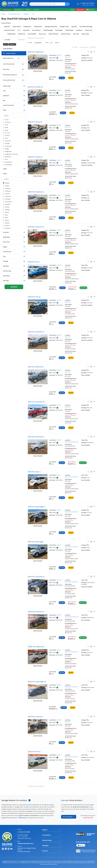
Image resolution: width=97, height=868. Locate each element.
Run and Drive (36, 30)
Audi (5, 125)
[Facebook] (6, 849)
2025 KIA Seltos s (35, 157)
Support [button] (28, 10)
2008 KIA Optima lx (36, 647)
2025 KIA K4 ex (34, 297)
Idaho (6, 218)
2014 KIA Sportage (36, 542)
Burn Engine (59, 30)
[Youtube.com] (11, 849)
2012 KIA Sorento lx (36, 437)
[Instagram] (9, 849)
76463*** (59, 720)
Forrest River (8, 165)
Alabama (7, 188)
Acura (6, 120)
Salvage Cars (27, 27)
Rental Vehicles (66, 34)
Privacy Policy (53, 864)
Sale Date (39, 43)
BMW (6, 128)
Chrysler (6, 144)
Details (71, 78)
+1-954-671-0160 (87, 3)
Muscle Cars (42, 34)
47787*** (59, 405)
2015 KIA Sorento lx (36, 227)
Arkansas (7, 191)
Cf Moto (6, 136)
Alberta (26, 14)
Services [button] (36, 10)
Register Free (88, 818)
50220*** (59, 440)
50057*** (59, 755)
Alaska (6, 186)
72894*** (59, 230)
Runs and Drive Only (9, 80)
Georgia (6, 210)
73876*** (59, 510)
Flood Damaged (48, 30)
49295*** (59, 685)
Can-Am (7, 133)
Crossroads (7, 146)
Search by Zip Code (9, 64)
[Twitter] (3, 849)
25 (51, 43)
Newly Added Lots (8, 58)
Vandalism (79, 30)
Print (93, 47)
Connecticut (7, 202)
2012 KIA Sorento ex (36, 402)
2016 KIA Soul (34, 262)
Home (3, 14)
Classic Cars (89, 30)
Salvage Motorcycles (51, 27)
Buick (6, 130)
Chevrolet (7, 141)
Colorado (7, 199)
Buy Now (74, 27)
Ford (5, 159)
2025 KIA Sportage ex (37, 682)
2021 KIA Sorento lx (36, 332)
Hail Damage (69, 30)
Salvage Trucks (64, 27)
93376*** (59, 650)
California (7, 196)
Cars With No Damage (86, 27)
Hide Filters (21, 40)
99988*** (59, 90)
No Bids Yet (22, 34)
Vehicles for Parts (9, 30)
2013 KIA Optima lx (36, 52)
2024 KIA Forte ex (35, 87)
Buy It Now (6, 69)
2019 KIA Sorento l (36, 717)
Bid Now (62, 78)
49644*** (59, 335)
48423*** (59, 615)
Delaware (7, 204)
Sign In (72, 10)
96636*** (59, 125)
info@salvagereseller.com (25, 843)
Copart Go (7, 27)
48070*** (59, 55)
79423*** (59, 160)
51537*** (59, 475)
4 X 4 (19, 30)
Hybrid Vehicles (54, 34)
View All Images (38, 71)
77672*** (59, 195)
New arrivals (85, 34)
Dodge (6, 149)
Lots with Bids (32, 34)
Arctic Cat (7, 122)
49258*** (59, 545)
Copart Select (17, 27)
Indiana (6, 223)
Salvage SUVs (38, 27)
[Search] (67, 4)
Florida (6, 207)
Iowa (5, 215)
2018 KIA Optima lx (36, 192)
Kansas (6, 226)
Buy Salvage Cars (14, 14)
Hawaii (6, 212)
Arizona (6, 194)
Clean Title (26, 30)
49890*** (59, 265)
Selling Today (11, 34)
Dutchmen (7, 157)
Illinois (6, 220)
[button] (7, 10)
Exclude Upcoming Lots (10, 75)
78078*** (59, 580)
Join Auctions (68, 817)
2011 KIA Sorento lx (36, 367)
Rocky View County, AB (71, 442)
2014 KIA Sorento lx (36, 577)
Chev (5, 138)
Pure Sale (76, 34)
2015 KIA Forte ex (35, 122)
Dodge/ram (7, 152)
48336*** (59, 370)
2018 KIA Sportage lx (37, 507)
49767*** (59, 300)
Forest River (7, 162)
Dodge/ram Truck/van (10, 154)
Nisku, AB (68, 57)
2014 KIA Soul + (34, 472)
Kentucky (7, 228)
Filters (75, 47)
